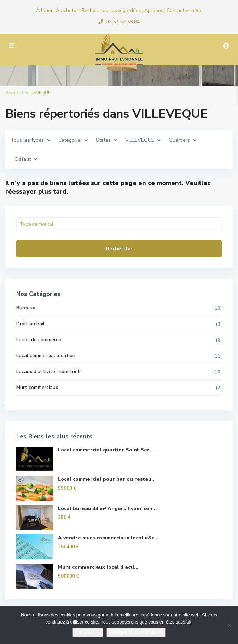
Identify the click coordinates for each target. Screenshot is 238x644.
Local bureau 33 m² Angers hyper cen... (107, 509)
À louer (44, 10)
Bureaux (26, 308)
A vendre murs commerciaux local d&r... (108, 538)
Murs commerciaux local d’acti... (98, 567)
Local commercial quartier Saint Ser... (106, 450)
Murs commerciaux (37, 387)
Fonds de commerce (39, 340)
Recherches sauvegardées (111, 10)
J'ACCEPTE (88, 632)
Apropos (154, 10)
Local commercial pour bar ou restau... (107, 479)
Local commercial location (46, 356)
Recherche (119, 249)
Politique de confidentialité (136, 632)
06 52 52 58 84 (123, 22)
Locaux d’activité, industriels (49, 371)
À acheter (67, 10)
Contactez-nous (184, 10)
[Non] (229, 625)
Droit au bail (30, 324)
